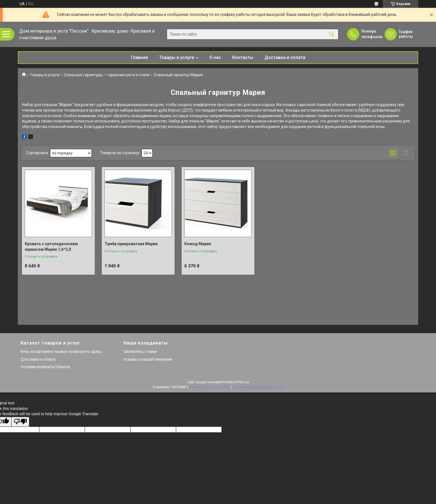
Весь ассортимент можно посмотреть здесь (61, 351)
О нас (215, 57)
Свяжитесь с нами (140, 351)
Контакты (243, 57)
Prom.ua (243, 382)
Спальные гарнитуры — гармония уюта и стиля (107, 75)
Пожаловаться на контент (210, 387)
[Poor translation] (20, 422)
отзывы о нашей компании (148, 359)
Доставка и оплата (285, 57)
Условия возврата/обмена (45, 367)
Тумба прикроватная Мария (131, 244)
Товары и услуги (177, 57)
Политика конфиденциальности (258, 387)
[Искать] (331, 34)
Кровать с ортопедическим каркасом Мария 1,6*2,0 (51, 247)
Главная (139, 57)
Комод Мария (198, 244)
